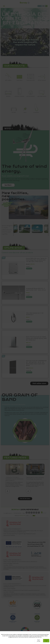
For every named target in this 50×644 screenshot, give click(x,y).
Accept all (46, 641)
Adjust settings (39, 641)
